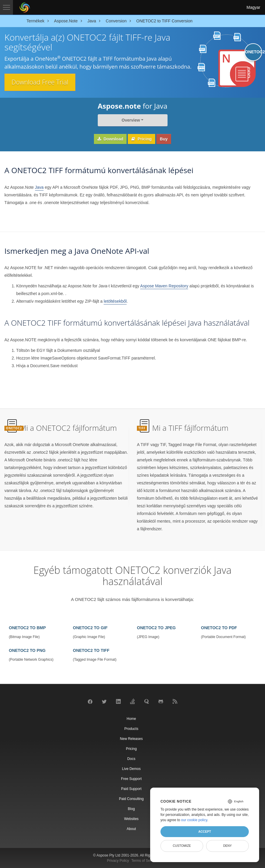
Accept (204, 831)
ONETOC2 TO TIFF (91, 650)
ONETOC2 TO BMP (27, 628)
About (131, 829)
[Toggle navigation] (6, 7)
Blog (131, 809)
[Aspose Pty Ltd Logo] (25, 7)
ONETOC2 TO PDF (219, 628)
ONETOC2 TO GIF (90, 628)
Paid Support (131, 789)
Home (131, 719)
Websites (131, 819)
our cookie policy (194, 820)
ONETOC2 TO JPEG (156, 628)
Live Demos (131, 769)
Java (39, 187)
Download (110, 139)
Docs (131, 759)
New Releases (131, 739)
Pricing (141, 139)
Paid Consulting (131, 799)
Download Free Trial (41, 82)
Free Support (131, 779)
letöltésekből (115, 301)
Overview (131, 120)
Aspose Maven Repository (164, 286)
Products (131, 729)
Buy (164, 139)
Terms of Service (144, 861)
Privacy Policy (118, 861)
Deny (227, 846)
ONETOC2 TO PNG (27, 650)
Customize (182, 846)
